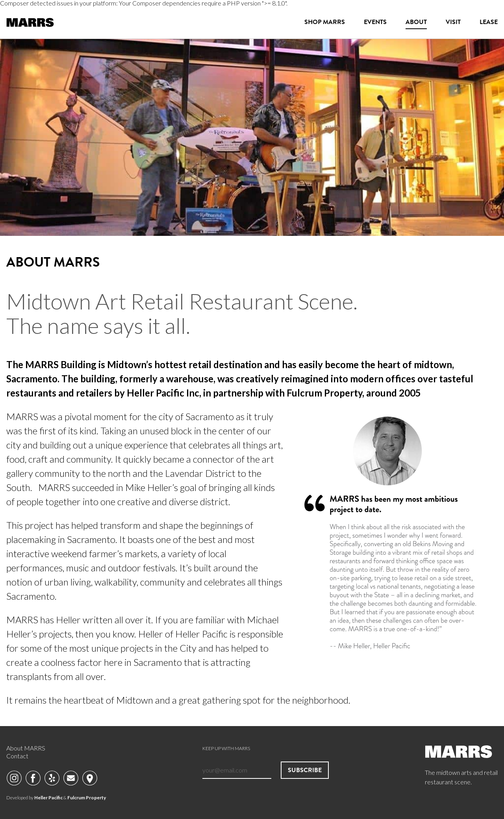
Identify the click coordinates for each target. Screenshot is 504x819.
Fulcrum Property (87, 798)
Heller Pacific (48, 798)
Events (375, 22)
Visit (453, 22)
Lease (489, 22)
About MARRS (26, 748)
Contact (17, 756)
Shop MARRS (325, 22)
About (416, 22)
